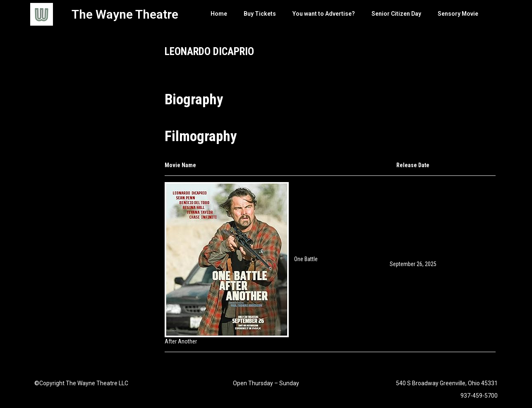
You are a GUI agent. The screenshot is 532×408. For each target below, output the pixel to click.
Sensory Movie (458, 14)
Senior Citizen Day (396, 14)
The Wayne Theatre (125, 14)
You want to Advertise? (324, 14)
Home (219, 14)
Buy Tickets (260, 14)
